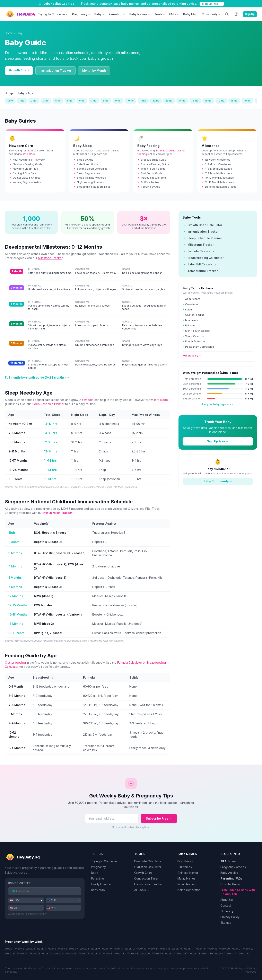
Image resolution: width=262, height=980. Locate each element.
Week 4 (41, 949)
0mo (10, 101)
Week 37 (182, 953)
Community (211, 14)
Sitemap (226, 923)
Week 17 (189, 949)
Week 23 (10, 953)
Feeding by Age (149, 187)
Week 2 (20, 949)
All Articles (228, 861)
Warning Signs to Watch (25, 182)
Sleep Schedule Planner (48, 404)
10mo (130, 101)
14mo (182, 101)
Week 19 (212, 949)
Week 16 (177, 949)
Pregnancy (81, 14)
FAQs (174, 14)
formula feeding (166, 151)
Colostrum (190, 304)
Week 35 (158, 953)
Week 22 (248, 949)
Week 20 (225, 949)
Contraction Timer (146, 878)
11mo (143, 101)
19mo (247, 101)
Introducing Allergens (152, 178)
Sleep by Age (83, 160)
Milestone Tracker (50, 258)
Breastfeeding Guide (152, 160)
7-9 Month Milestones (217, 173)
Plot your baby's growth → (218, 404)
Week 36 (170, 953)
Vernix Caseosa (193, 336)
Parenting (117, 14)
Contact (226, 905)
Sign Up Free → (212, 4)
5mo (70, 101)
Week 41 (232, 953)
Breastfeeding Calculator (203, 258)
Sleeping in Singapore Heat (92, 187)
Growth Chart (19, 70)
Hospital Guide (230, 884)
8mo (106, 101)
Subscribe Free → (159, 818)
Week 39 (207, 953)
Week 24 (23, 953)
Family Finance (101, 884)
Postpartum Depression (198, 347)
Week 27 (59, 953)
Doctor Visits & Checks (25, 178)
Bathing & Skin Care (23, 173)
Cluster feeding (15, 663)
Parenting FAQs (231, 878)
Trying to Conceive (53, 14)
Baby (99, 14)
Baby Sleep (82, 146)
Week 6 (63, 949)
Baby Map (190, 14)
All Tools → (142, 890)
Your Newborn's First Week (27, 160)
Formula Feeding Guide (153, 164)
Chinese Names (188, 873)
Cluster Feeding (194, 315)
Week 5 (52, 949)
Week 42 (244, 953)
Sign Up (250, 14)
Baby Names (140, 14)
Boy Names (185, 861)
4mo (58, 101)
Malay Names (186, 878)
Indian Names (186, 884)
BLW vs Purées (148, 182)
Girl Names (185, 867)
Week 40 (220, 953)
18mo (234, 101)
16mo (208, 101)
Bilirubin (189, 325)
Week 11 (118, 949)
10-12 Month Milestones (218, 178)
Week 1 (9, 949)
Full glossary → (192, 356)
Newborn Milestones (216, 160)
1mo (22, 101)
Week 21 (237, 949)
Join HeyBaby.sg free (59, 4)
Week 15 (165, 949)
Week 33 (133, 953)
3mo (46, 101)
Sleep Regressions (87, 173)
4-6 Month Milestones (217, 169)
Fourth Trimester (194, 341)
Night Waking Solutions (89, 182)
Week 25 (35, 953)
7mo (94, 101)
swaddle (88, 400)
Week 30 (96, 953)
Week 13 (141, 949)
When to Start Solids (151, 169)
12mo (156, 101)
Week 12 (130, 949)
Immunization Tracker (55, 70)
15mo (195, 101)
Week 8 (84, 949)
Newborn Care (21, 146)
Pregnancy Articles (233, 867)
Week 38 (195, 953)
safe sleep (29, 154)
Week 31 (108, 953)
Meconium (190, 320)
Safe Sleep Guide (86, 164)
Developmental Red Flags (219, 187)
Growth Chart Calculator (202, 225)
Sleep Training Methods (90, 178)
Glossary (227, 911)
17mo (221, 101)
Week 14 (153, 949)
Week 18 (201, 949)
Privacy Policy (230, 917)
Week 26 (47, 953)
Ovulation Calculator (148, 867)
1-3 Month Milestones (216, 164)
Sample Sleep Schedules (90, 169)
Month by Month (94, 70)
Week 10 (107, 949)
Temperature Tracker (200, 271)
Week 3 (30, 949)
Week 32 (120, 953)
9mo (118, 101)
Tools (160, 14)
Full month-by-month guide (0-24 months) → (37, 377)
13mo (169, 101)
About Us (227, 900)
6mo (82, 101)
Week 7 (74, 949)
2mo (34, 101)
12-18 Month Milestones (218, 182)
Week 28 (71, 953)
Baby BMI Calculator (199, 264)
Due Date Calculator (148, 861)
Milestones (210, 146)
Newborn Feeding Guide (26, 164)
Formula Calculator (130, 663)
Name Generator (189, 890)
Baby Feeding (148, 146)
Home (9, 33)
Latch (187, 310)
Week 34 (145, 953)
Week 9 (95, 949)
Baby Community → (218, 481)
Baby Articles (229, 873)
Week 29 (84, 953)
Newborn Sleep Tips (24, 169)
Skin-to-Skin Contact (197, 331)
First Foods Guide (150, 173)
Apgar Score (191, 299)
